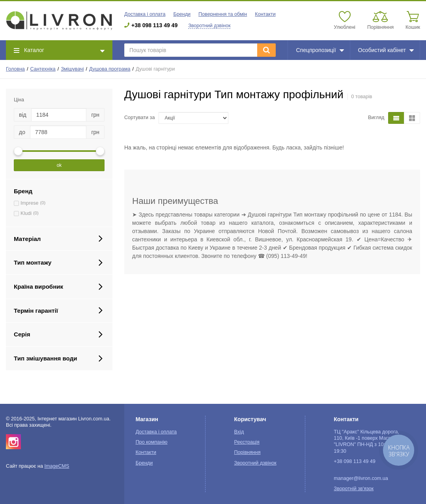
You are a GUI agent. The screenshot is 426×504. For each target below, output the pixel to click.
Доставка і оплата (145, 14)
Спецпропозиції (320, 50)
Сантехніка (43, 69)
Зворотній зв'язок (354, 489)
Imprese (30, 203)
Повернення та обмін (223, 14)
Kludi (26, 213)
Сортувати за (139, 118)
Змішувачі (72, 69)
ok (59, 165)
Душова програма (110, 69)
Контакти (265, 14)
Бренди (182, 14)
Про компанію (152, 442)
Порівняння (248, 452)
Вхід (239, 432)
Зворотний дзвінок (209, 26)
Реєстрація (247, 442)
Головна (15, 69)
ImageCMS (57, 466)
